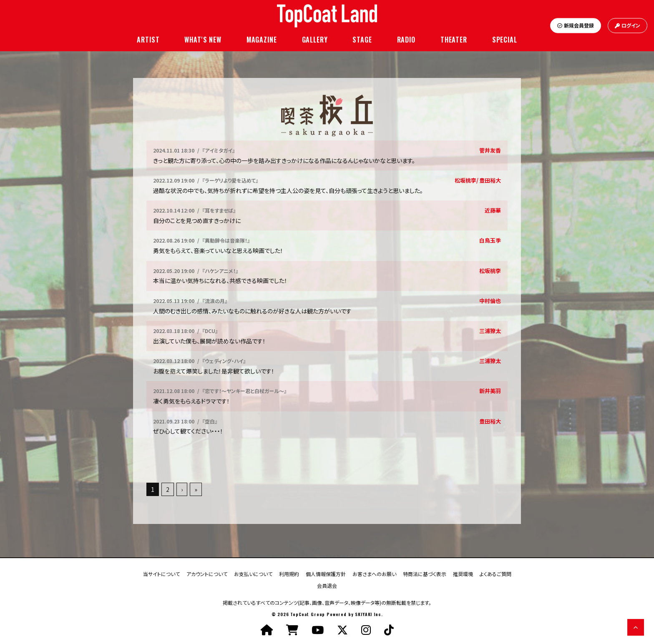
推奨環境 (463, 573)
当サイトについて (161, 573)
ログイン (628, 26)
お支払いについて (253, 573)
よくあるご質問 (496, 573)
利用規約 (289, 573)
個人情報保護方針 (326, 573)
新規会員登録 (576, 26)
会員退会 (327, 585)
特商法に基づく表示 (425, 573)
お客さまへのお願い (374, 573)
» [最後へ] (196, 489)
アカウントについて (207, 573)
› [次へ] (182, 489)
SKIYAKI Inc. (369, 614)
